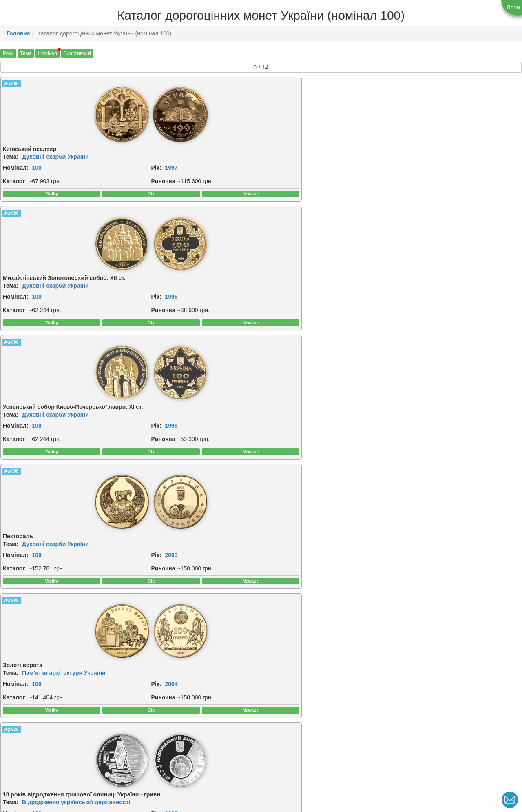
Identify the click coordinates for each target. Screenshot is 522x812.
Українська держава (446, 692)
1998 (155, 185)
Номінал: (16, 170)
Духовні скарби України (55, 159)
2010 (287, 530)
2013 (23, 703)
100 (36, 170)
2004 (23, 347)
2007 (287, 347)
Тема (26, 53)
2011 (419, 535)
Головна (18, 33)
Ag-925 (143, 252)
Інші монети (434, 327)
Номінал (48, 53)
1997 (23, 179)
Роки (8, 53)
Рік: (8, 179)
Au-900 (11, 84)
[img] (33, 116)
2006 (155, 359)
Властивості (77, 53)
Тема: (11, 159)
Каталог (14, 193)
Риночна (15, 202)
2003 (419, 179)
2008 (419, 347)
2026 (419, 712)
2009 (23, 530)
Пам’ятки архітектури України (64, 327)
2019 (221, 709)
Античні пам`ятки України (190, 510)
